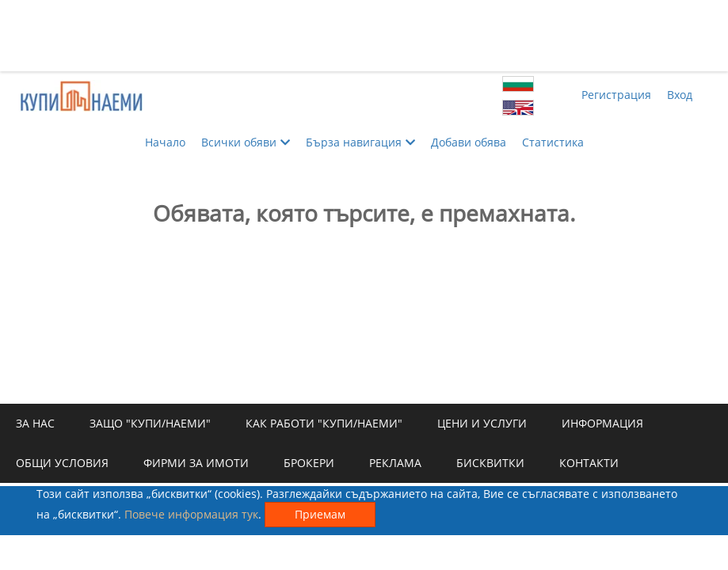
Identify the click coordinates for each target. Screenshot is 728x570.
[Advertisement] (364, 36)
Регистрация (616, 95)
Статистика (553, 142)
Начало (165, 142)
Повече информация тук (191, 514)
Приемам (320, 514)
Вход (680, 95)
